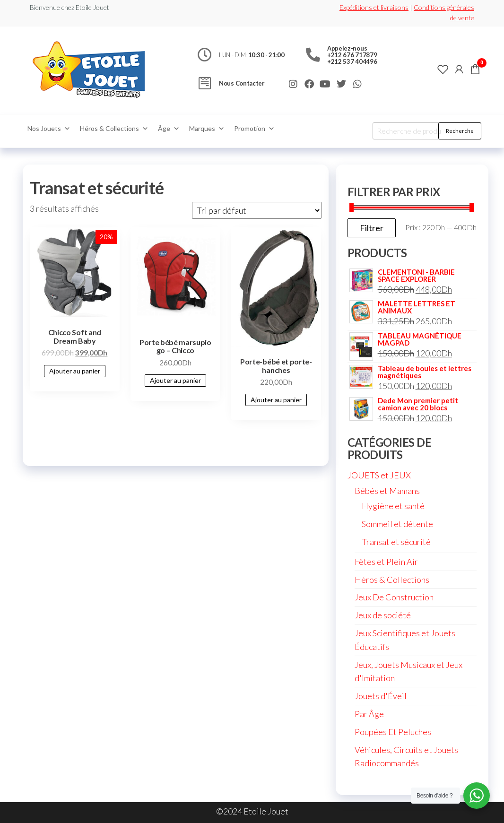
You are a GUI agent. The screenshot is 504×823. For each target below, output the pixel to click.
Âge (169, 129)
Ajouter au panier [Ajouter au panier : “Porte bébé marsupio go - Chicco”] (175, 380)
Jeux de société (383, 615)
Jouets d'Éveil (381, 696)
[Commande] (257, 210)
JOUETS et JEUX (379, 475)
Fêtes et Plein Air (386, 562)
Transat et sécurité (396, 542)
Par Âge (369, 714)
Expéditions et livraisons (374, 7)
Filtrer (372, 228)
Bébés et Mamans (387, 491)
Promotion (254, 129)
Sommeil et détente (397, 524)
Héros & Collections (114, 129)
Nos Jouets (49, 129)
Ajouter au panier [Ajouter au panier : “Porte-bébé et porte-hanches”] (276, 400)
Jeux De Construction (394, 597)
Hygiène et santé (393, 506)
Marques (207, 129)
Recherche (460, 131)
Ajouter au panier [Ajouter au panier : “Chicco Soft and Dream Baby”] (75, 371)
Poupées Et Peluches (393, 732)
